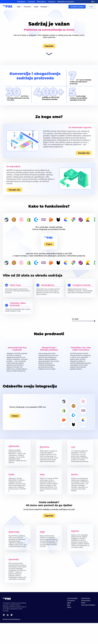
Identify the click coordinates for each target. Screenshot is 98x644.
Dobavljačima (21, 2)
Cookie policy (86, 598)
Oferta (83, 603)
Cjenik (69, 603)
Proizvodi (28, 7)
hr (93, 2)
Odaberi (15, 416)
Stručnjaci (45, 7)
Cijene (36, 7)
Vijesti (69, 607)
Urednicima (52, 2)
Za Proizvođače (72, 598)
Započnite (49, 46)
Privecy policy (86, 601)
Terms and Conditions (88, 605)
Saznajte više (84, 153)
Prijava (91, 7)
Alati (19, 7)
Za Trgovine (71, 601)
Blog (69, 605)
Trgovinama (31, 2)
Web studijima (42, 2)
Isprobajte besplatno (77, 7)
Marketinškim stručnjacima (66, 2)
